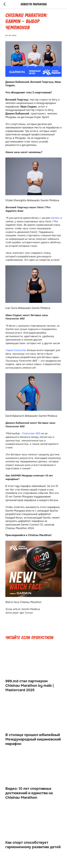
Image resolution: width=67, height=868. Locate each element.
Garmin (55, 218)
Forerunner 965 (31, 433)
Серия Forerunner (16, 350)
